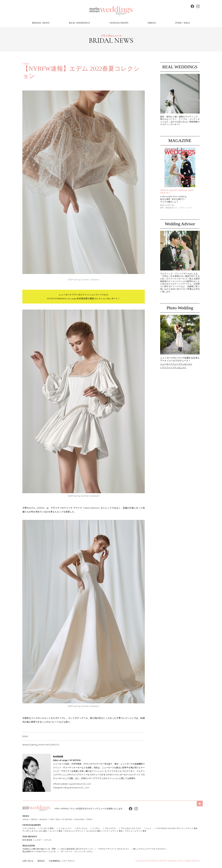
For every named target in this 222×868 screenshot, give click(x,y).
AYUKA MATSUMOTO (49, 745)
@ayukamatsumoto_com (77, 788)
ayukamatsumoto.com (80, 784)
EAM (108, 775)
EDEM (25, 736)
